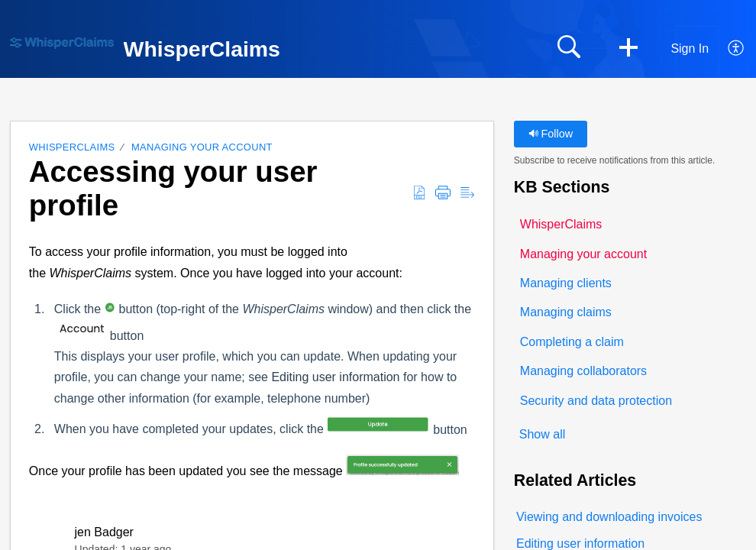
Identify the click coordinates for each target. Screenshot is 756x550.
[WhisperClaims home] (62, 43)
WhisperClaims (72, 147)
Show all (542, 434)
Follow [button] (551, 134)
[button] (628, 49)
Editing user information (335, 377)
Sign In (690, 49)
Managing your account (202, 147)
